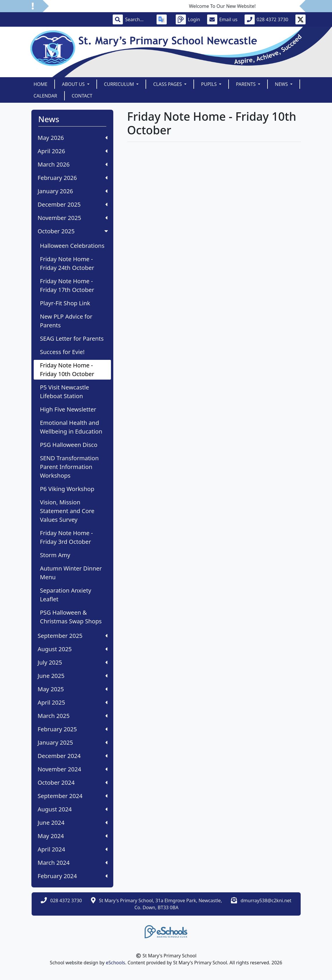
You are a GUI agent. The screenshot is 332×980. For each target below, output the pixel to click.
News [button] (282, 84)
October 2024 (73, 783)
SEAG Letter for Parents (72, 339)
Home (41, 84)
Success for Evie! (62, 352)
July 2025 (73, 662)
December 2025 (73, 204)
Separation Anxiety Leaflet (66, 595)
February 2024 (73, 876)
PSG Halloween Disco (69, 445)
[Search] (137, 19)
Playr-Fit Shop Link (65, 303)
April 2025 (73, 702)
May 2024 (73, 836)
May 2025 (73, 689)
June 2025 (73, 676)
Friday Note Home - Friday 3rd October (67, 537)
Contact (82, 96)
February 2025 (73, 729)
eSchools (115, 963)
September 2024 (73, 796)
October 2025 (73, 231)
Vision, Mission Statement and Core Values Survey (67, 511)
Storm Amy (55, 555)
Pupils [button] (209, 84)
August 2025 (73, 649)
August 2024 (73, 809)
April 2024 (73, 849)
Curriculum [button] (120, 84)
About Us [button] (74, 84)
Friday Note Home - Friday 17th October (67, 285)
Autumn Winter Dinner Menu (71, 573)
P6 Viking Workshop (67, 489)
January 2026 (73, 191)
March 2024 (73, 863)
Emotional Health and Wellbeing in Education (71, 427)
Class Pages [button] (168, 84)
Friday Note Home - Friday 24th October (67, 263)
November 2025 (73, 218)
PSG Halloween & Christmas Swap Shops (71, 617)
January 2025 (73, 742)
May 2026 (73, 138)
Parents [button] (246, 84)
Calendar (45, 96)
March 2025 (73, 716)
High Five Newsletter (68, 409)
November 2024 (73, 769)
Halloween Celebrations (72, 246)
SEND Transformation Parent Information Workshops (69, 467)
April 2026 (73, 151)
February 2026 (73, 178)
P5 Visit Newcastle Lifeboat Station (65, 392)
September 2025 (73, 636)
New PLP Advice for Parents (66, 321)
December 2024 (73, 756)
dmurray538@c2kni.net (266, 900)
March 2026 (73, 164)
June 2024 (73, 823)
